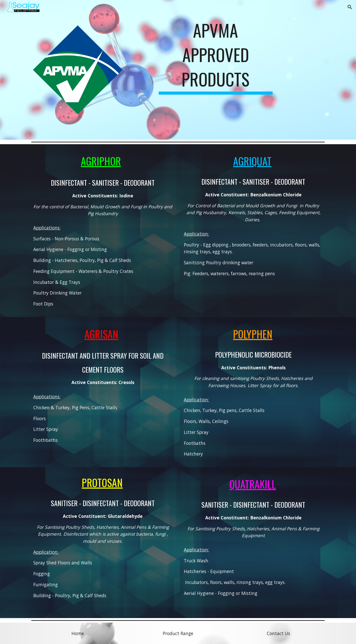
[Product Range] (178, 633)
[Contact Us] (278, 633)
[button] (350, 7)
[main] (216, 61)
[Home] (78, 633)
